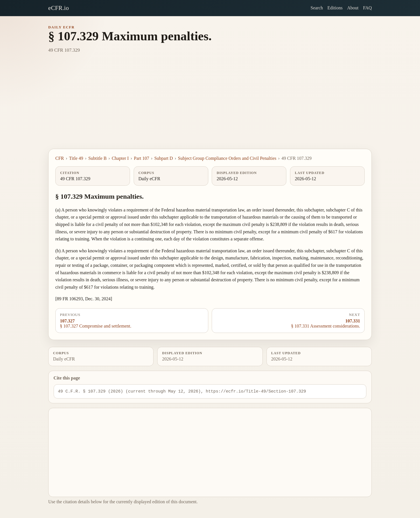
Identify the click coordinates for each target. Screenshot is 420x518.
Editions (335, 8)
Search (317, 8)
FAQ (367, 8)
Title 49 (76, 158)
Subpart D (164, 158)
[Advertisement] (210, 106)
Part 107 (142, 158)
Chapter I (120, 158)
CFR (60, 158)
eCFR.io (59, 8)
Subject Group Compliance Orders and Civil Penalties (227, 158)
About (353, 8)
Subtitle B (97, 158)
